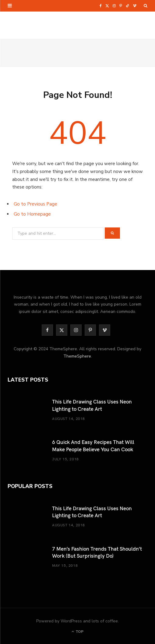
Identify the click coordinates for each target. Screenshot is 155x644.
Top (77, 632)
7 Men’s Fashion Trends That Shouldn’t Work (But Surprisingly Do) (97, 552)
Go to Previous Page (35, 204)
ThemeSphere (77, 356)
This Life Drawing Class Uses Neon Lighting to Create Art (92, 405)
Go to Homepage (32, 214)
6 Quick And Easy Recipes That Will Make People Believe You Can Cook (93, 445)
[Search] (146, 6)
